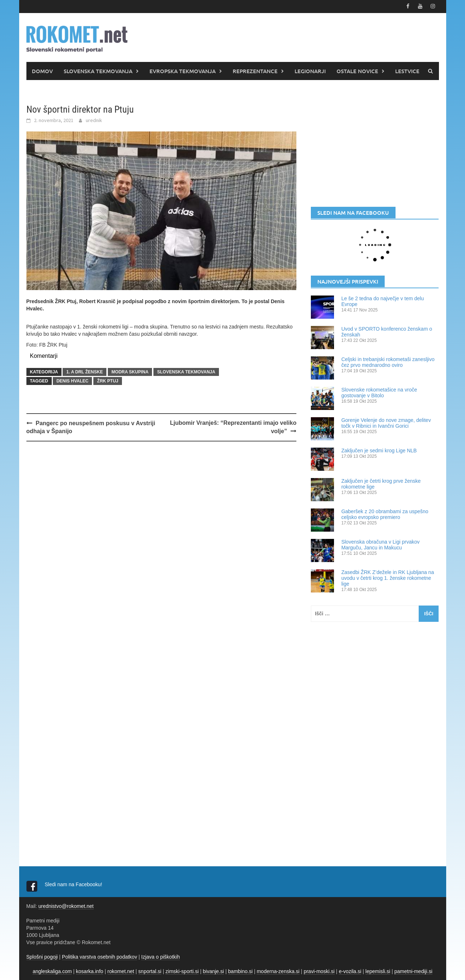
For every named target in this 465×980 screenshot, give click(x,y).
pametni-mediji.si (413, 971)
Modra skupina (130, 372)
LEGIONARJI (310, 71)
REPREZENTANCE (255, 71)
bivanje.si (214, 971)
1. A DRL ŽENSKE (84, 372)
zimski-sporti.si (182, 971)
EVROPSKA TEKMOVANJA (183, 71)
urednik (94, 120)
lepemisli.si (378, 971)
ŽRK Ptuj (108, 381)
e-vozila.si (350, 971)
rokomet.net (121, 971)
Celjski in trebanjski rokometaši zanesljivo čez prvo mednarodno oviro (388, 362)
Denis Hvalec (72, 381)
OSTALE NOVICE (357, 71)
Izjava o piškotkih (160, 956)
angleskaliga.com (52, 971)
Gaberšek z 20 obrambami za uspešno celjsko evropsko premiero (385, 514)
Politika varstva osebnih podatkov (100, 956)
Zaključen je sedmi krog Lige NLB (379, 450)
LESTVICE (407, 71)
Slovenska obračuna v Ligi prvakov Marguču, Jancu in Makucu (380, 544)
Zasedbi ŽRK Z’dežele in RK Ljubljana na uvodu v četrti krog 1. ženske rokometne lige (388, 578)
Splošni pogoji (42, 956)
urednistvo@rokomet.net (66, 906)
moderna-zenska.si (278, 971)
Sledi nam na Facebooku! (74, 884)
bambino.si (240, 971)
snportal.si (150, 971)
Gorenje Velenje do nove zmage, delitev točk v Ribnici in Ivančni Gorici (386, 423)
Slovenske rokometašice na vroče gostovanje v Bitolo (379, 392)
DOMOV (42, 71)
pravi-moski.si (319, 971)
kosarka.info (90, 971)
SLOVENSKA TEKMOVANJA (98, 71)
